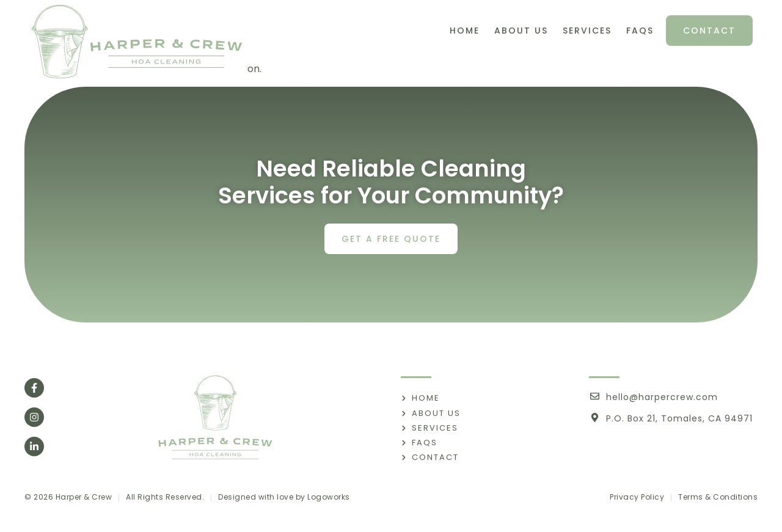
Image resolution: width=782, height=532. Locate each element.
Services (587, 31)
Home (465, 31)
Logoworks (329, 497)
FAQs (640, 31)
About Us (521, 31)
